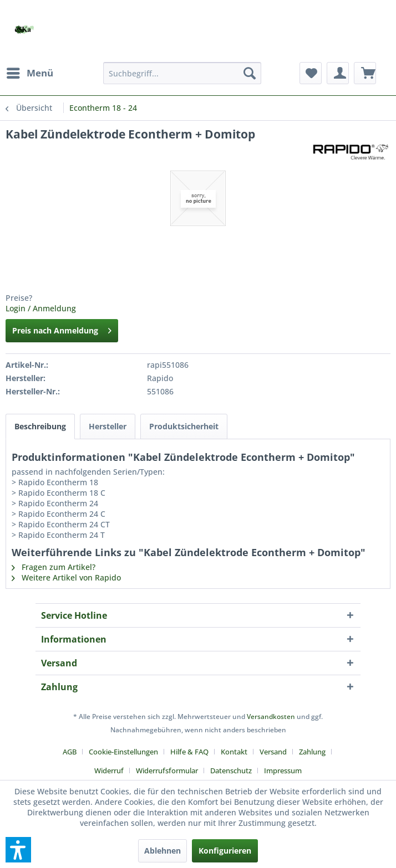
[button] (18, 850)
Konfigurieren (225, 851)
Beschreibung (40, 426)
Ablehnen (163, 851)
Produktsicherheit (184, 426)
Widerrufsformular (167, 771)
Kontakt (234, 752)
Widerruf (109, 771)
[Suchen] (250, 73)
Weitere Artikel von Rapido (66, 577)
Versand (273, 752)
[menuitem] (29, 73)
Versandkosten (271, 717)
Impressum (283, 771)
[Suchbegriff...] (182, 73)
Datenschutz (231, 771)
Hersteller (108, 426)
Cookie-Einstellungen (123, 752)
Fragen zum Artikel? (54, 567)
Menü (30, 72)
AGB (70, 752)
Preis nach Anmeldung (62, 329)
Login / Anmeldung (41, 308)
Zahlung (312, 752)
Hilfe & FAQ (189, 752)
